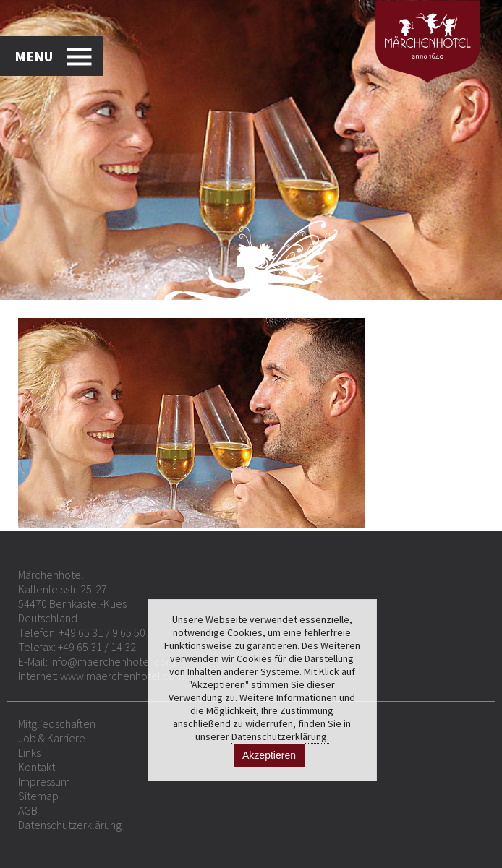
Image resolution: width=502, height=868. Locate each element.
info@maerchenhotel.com (113, 661)
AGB (28, 810)
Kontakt (37, 767)
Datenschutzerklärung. (280, 736)
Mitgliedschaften (57, 723)
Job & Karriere (52, 738)
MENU (34, 56)
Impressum (44, 781)
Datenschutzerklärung (70, 825)
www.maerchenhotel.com (122, 676)
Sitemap (38, 796)
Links (29, 752)
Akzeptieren (269, 755)
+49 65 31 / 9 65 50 (102, 632)
